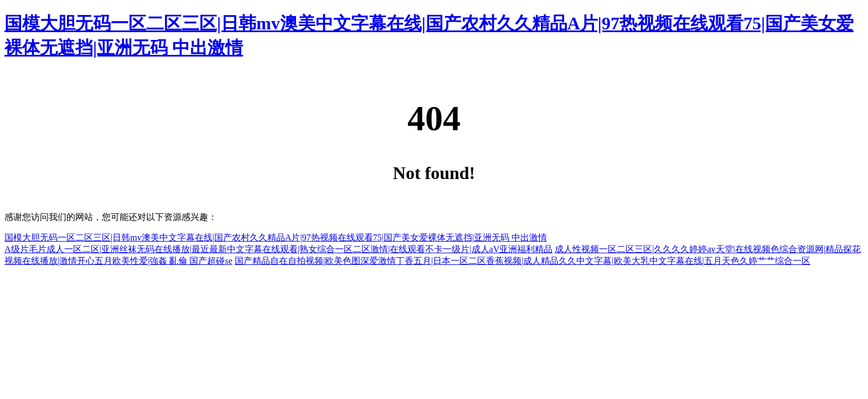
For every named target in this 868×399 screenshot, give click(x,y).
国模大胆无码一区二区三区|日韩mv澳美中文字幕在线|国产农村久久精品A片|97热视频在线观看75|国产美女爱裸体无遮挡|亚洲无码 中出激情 (276, 237)
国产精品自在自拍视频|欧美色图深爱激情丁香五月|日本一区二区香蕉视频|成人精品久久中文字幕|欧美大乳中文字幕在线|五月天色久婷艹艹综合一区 (523, 261)
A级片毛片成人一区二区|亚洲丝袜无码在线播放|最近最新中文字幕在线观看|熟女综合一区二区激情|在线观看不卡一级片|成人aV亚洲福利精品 (278, 249)
